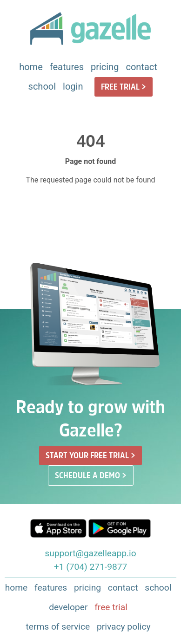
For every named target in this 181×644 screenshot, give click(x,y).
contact (141, 67)
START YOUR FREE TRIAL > (90, 455)
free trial (111, 607)
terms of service (58, 627)
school (42, 86)
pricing (105, 67)
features (67, 67)
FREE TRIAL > (124, 87)
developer (68, 607)
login (73, 86)
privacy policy (124, 627)
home (31, 67)
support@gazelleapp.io (90, 553)
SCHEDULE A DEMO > (91, 475)
